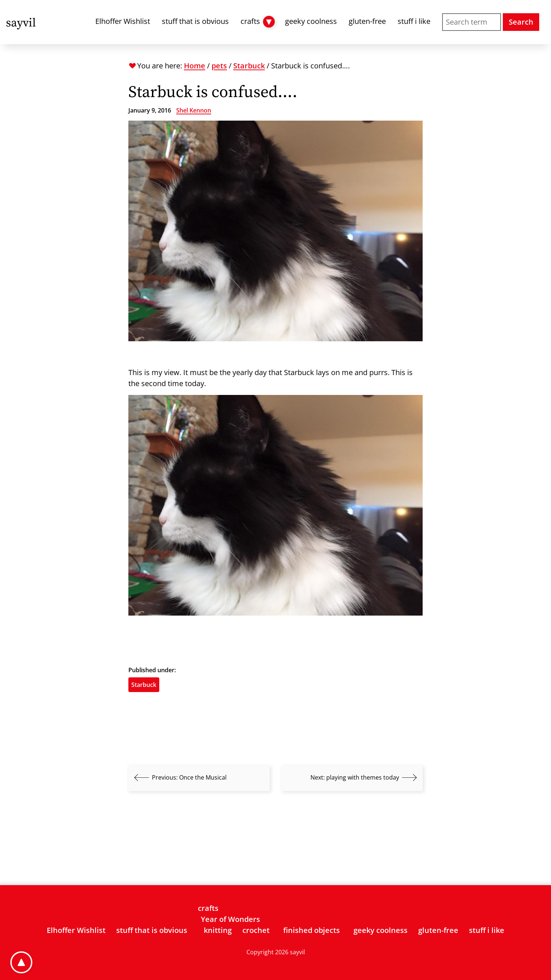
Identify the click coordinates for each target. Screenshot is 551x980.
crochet (256, 930)
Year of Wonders (230, 919)
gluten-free (367, 21)
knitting (218, 930)
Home (195, 66)
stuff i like (414, 21)
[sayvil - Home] (21, 22)
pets (219, 66)
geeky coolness (311, 21)
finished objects (312, 930)
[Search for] (472, 22)
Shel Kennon (194, 110)
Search (521, 22)
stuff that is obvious (195, 21)
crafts (250, 21)
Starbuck (249, 66)
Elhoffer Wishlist (123, 21)
